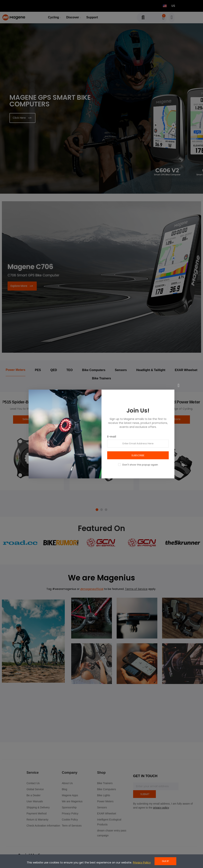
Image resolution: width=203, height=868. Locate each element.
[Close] (179, 385)
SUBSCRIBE (138, 455)
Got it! (165, 861)
